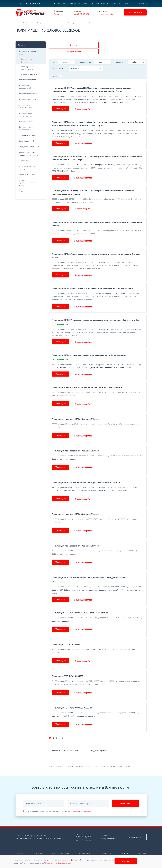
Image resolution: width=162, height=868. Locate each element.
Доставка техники (100, 3)
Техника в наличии (78, 3)
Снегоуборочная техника (31, 147)
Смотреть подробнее (83, 102)
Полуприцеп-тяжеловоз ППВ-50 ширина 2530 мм (75, 444)
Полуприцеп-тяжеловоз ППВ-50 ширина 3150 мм (75, 412)
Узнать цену (60, 101)
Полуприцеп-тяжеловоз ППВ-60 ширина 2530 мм (75, 539)
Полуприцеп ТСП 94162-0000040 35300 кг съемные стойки (80, 606)
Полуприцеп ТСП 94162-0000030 (68, 669)
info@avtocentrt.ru (107, 14)
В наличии (57, 69)
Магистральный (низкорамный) (28, 68)
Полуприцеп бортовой (31, 80)
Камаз (31, 191)
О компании (60, 3)
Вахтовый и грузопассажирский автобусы (31, 183)
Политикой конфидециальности (59, 863)
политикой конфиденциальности (83, 804)
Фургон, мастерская (27, 174)
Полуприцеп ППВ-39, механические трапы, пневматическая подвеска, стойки (89, 570)
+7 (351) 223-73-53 (84, 833)
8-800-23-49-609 (81, 14)
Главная (18, 23)
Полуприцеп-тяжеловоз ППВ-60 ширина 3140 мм (75, 507)
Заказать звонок (135, 12)
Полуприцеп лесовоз (31, 99)
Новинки (143, 3)
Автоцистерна (31, 160)
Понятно (126, 861)
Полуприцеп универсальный (25, 87)
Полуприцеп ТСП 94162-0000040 (68, 637)
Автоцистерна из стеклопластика (31, 106)
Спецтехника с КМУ (31, 141)
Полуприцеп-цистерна (31, 94)
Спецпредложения (82, 44)
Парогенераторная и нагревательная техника (31, 154)
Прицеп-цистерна (31, 121)
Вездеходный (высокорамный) (28, 60)
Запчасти (116, 3)
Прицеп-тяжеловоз (29, 74)
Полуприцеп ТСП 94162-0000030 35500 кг (72, 701)
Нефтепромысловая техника (31, 167)
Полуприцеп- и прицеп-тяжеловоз (50, 23)
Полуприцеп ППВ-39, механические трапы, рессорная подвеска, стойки (86, 475)
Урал (31, 197)
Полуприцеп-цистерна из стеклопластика (31, 114)
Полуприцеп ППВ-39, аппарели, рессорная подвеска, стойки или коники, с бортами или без (96, 313)
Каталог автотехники (30, 3)
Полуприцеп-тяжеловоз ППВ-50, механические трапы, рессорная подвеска (88, 380)
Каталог (29, 23)
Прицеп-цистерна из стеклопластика (27, 128)
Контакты (129, 3)
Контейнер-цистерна (31, 135)
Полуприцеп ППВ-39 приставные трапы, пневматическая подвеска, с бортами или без (93, 281)
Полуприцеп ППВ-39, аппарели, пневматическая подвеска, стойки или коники (89, 348)
